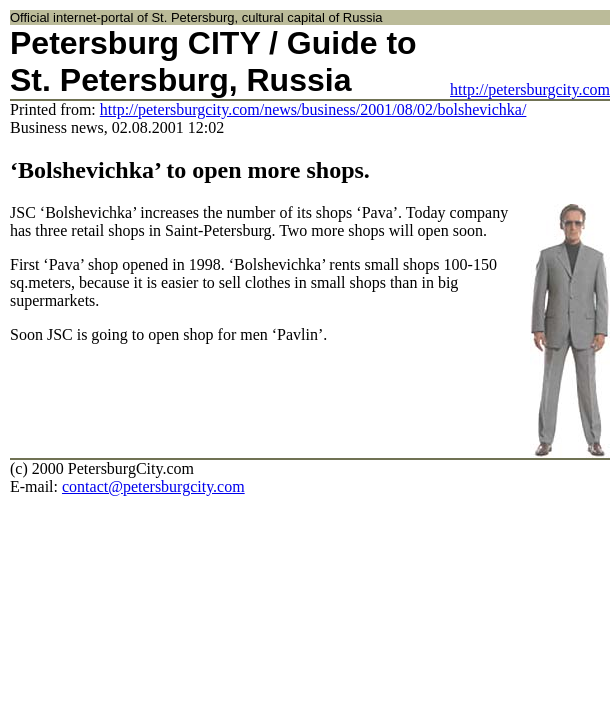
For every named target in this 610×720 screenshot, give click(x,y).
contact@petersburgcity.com (153, 486)
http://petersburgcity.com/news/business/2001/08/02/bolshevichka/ (313, 109)
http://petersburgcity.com (530, 89)
